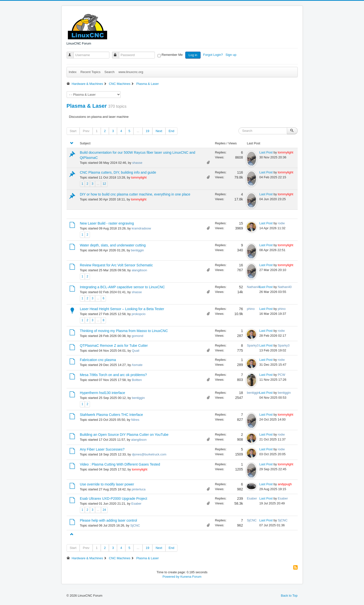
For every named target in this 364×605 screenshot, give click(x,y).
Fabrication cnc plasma (98, 360)
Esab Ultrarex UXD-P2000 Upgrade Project (114, 499)
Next (159, 131)
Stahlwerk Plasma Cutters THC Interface (111, 415)
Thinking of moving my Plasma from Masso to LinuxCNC (124, 331)
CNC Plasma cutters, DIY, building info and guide (118, 172)
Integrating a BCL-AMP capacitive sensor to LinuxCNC (122, 287)
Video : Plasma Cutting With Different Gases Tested (120, 464)
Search (109, 72)
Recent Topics (90, 72)
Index (73, 72)
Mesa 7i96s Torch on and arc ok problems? (113, 375)
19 (147, 131)
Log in (193, 55)
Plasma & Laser (87, 106)
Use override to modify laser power (107, 484)
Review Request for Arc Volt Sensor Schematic (116, 265)
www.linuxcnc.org (131, 72)
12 (104, 184)
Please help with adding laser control (109, 520)
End (171, 131)
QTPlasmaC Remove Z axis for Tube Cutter (114, 346)
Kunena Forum (191, 577)
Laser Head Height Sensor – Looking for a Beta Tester (122, 309)
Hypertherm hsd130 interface (102, 393)
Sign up (232, 55)
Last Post (266, 152)
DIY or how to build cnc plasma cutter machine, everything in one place (135, 194)
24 (104, 510)
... (138, 131)
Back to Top (289, 596)
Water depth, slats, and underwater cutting (113, 245)
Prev (86, 131)
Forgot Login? (213, 55)
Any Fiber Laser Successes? (102, 449)
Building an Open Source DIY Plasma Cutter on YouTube (124, 435)
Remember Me (172, 55)
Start (73, 131)
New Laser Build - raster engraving (107, 223)
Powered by (171, 577)
